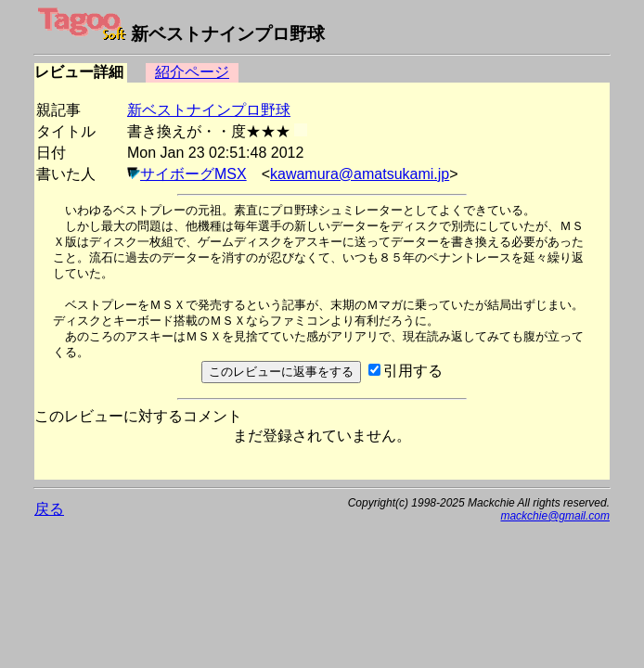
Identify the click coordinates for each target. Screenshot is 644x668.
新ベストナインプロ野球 (209, 110)
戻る (49, 509)
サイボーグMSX (193, 174)
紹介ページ (192, 72)
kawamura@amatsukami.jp (360, 174)
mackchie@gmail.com (555, 516)
